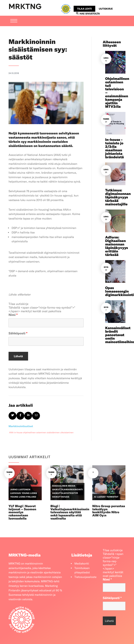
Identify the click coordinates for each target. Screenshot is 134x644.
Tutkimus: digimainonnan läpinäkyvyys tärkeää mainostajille (118, 197)
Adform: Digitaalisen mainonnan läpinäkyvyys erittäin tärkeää (117, 246)
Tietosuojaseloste (85, 577)
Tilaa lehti (84, 9)
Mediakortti (82, 564)
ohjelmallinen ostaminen (35, 433)
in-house (18, 433)
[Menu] (14, 21)
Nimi (13, 315)
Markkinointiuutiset (21, 426)
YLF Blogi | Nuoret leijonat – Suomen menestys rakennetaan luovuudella (22, 512)
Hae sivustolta (88, 14)
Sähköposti (18, 333)
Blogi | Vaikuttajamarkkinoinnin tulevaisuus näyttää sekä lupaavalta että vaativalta (70, 512)
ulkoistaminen (67, 433)
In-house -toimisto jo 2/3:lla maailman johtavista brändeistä (115, 148)
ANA (11, 433)
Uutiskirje (106, 9)
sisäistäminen (53, 433)
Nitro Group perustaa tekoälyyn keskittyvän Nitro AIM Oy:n (109, 511)
